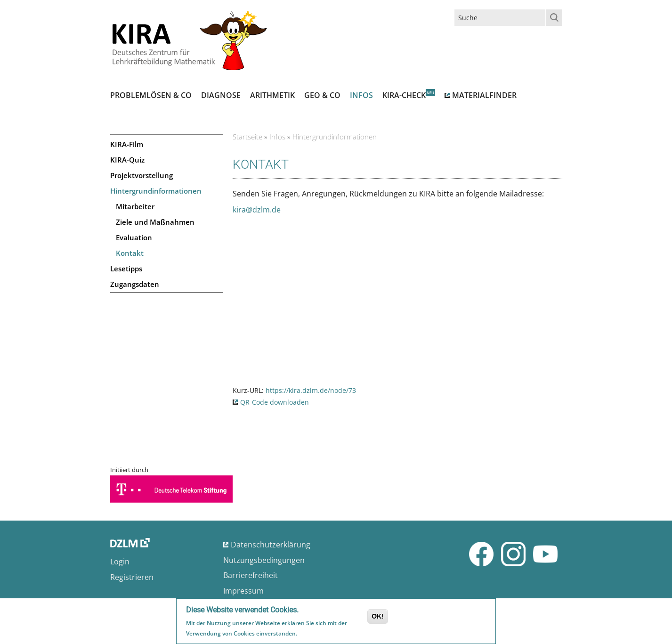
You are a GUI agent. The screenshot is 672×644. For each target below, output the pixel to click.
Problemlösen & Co (151, 95)
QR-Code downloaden (275, 402)
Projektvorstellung (142, 175)
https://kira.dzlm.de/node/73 (311, 390)
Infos (361, 95)
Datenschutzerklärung (271, 545)
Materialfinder (484, 95)
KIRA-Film (127, 144)
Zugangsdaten (135, 284)
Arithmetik (272, 95)
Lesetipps (126, 269)
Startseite (247, 137)
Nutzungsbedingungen (264, 560)
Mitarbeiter (135, 206)
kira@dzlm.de (257, 210)
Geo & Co (322, 95)
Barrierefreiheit (251, 575)
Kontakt (130, 253)
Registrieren (132, 577)
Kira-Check (404, 95)
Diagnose (221, 95)
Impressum (243, 591)
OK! (378, 618)
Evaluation (134, 237)
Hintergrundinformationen (156, 191)
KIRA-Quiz (127, 160)
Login (120, 562)
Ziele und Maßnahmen (155, 222)
